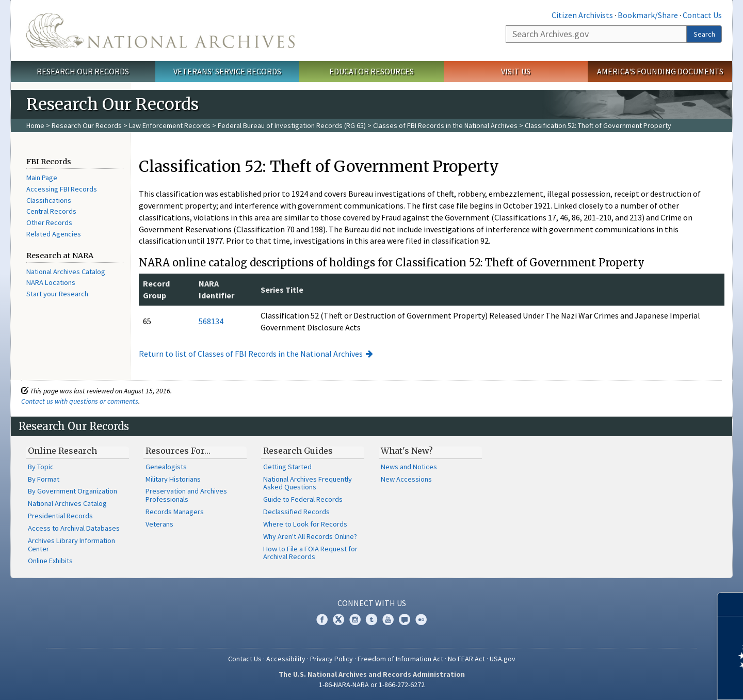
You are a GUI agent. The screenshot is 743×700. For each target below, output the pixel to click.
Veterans (159, 524)
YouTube (388, 619)
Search (704, 34)
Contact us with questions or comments (80, 401)
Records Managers (175, 512)
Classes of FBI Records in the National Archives (445, 125)
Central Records (51, 211)
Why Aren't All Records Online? (310, 536)
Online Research (62, 451)
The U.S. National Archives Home (160, 30)
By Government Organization (72, 491)
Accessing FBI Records (62, 189)
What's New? (407, 451)
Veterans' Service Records (227, 71)
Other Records (49, 222)
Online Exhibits (50, 561)
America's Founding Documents (660, 71)
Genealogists (166, 467)
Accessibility (286, 659)
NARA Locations (51, 282)
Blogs (405, 619)
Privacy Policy (332, 659)
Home (35, 125)
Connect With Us (372, 603)
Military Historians (173, 479)
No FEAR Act (466, 659)
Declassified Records (296, 512)
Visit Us (516, 71)
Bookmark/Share (648, 15)
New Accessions (406, 479)
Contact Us (702, 15)
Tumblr (372, 619)
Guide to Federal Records (303, 499)
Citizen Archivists (582, 15)
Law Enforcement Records (170, 125)
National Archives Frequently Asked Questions (308, 483)
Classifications (49, 200)
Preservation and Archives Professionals (186, 495)
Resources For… (178, 451)
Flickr (421, 619)
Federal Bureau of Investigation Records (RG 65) (292, 125)
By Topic (41, 467)
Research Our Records (83, 71)
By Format (44, 479)
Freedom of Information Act (400, 659)
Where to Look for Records (305, 524)
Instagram (355, 619)
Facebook (322, 619)
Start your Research (57, 294)
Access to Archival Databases (74, 528)
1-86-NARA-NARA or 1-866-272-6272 (372, 685)
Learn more (651, 681)
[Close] (731, 604)
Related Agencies (54, 234)
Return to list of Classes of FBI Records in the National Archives (251, 354)
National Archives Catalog (66, 272)
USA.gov (503, 659)
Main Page (42, 178)
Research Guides (298, 451)
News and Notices (409, 467)
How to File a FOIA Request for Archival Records (310, 553)
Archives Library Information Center (71, 545)
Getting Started (287, 467)
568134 (211, 321)
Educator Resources (372, 71)
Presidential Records (60, 516)
